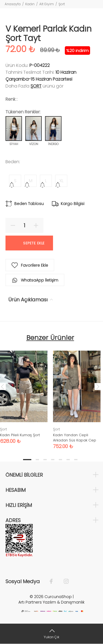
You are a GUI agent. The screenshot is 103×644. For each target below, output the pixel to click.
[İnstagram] (63, 582)
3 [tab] (45, 460)
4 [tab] (53, 460)
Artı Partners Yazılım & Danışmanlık (51, 602)
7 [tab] (76, 460)
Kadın (30, 4)
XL (61, 181)
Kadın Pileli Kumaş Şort (20, 435)
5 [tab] (60, 460)
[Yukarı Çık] (51, 634)
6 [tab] (68, 460)
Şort (62, 4)
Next (98, 386)
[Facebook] (54, 582)
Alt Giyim (47, 4)
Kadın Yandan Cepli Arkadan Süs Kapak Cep (75, 438)
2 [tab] (37, 460)
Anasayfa (13, 4)
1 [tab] (27, 460)
